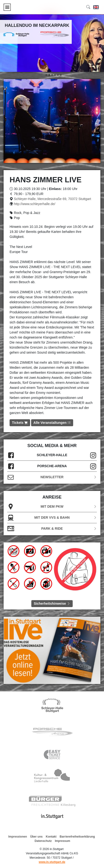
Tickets (20, 423)
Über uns (36, 837)
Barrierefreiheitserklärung (77, 837)
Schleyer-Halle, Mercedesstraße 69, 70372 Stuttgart (52, 199)
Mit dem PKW (52, 507)
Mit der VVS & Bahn (52, 518)
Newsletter (52, 477)
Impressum (63, 841)
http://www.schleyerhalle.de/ (35, 204)
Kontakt (51, 837)
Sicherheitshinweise (52, 604)
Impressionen (18, 837)
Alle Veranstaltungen (52, 423)
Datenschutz (43, 841)
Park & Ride (52, 529)
